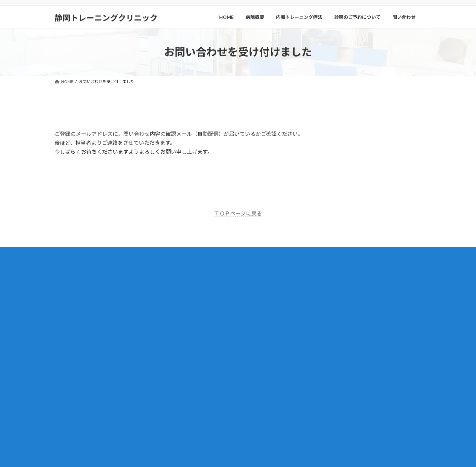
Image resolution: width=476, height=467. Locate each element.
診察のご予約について (267, 348)
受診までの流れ (265, 359)
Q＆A (256, 394)
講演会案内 (257, 405)
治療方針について (267, 371)
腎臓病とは (261, 325)
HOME (253, 279)
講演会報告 (257, 417)
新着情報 (255, 290)
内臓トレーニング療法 (267, 313)
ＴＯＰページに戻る (238, 213)
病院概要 (255, 302)
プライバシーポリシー (267, 428)
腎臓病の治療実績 (267, 336)
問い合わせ (257, 382)
